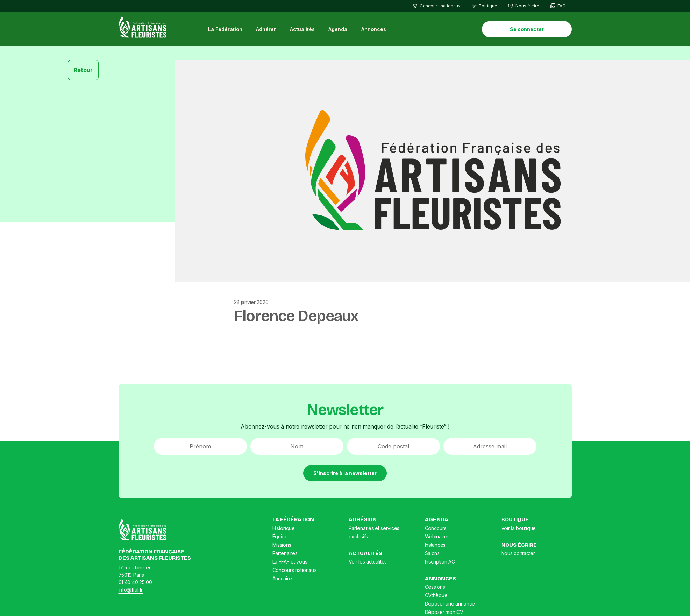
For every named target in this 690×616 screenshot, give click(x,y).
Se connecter (527, 29)
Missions (282, 545)
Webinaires (437, 536)
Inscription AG (440, 562)
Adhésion (363, 519)
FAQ (562, 6)
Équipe (280, 536)
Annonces (374, 29)
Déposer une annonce (450, 604)
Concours (436, 528)
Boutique (488, 6)
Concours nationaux (440, 6)
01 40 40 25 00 (135, 582)
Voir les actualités (368, 562)
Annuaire (282, 578)
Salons (432, 553)
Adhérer (266, 29)
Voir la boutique (519, 528)
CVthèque (436, 595)
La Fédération (225, 29)
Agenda (338, 29)
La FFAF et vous (290, 562)
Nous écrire (527, 6)
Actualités (302, 29)
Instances (435, 545)
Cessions (435, 587)
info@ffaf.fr (131, 590)
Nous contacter (518, 553)
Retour (83, 70)
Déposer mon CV (444, 612)
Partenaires (285, 553)
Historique (284, 528)
